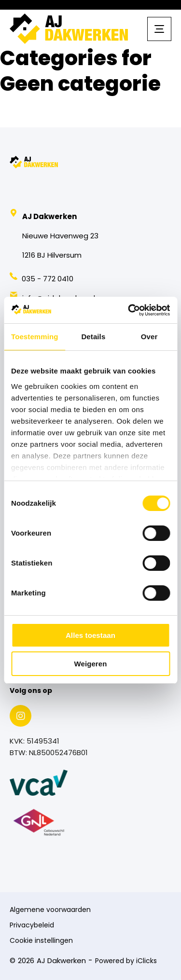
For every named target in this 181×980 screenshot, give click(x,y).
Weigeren (90, 664)
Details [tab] (93, 337)
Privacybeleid (32, 926)
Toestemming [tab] (35, 337)
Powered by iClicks (126, 961)
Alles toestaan (90, 635)
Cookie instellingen (41, 941)
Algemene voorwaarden (50, 910)
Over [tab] (149, 337)
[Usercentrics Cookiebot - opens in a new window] (129, 310)
